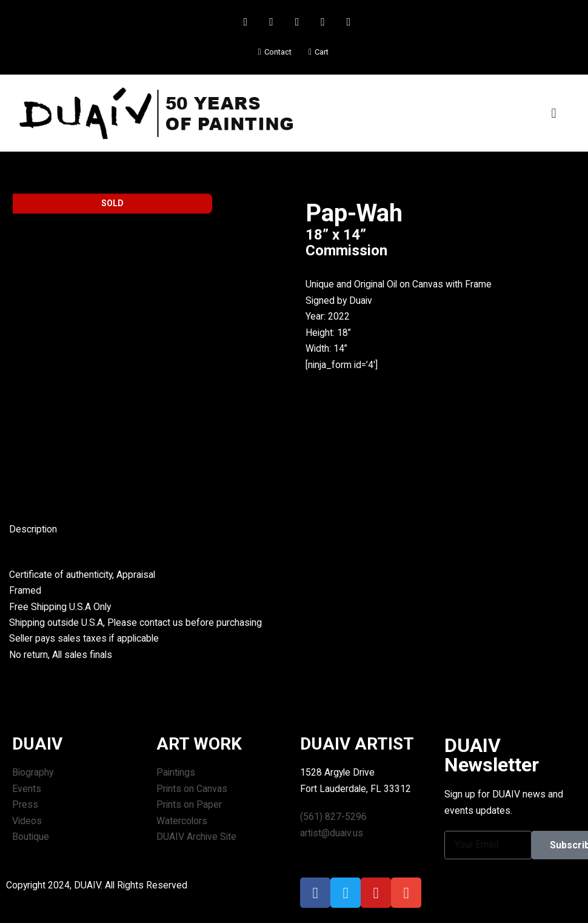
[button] (554, 113)
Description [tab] (34, 530)
